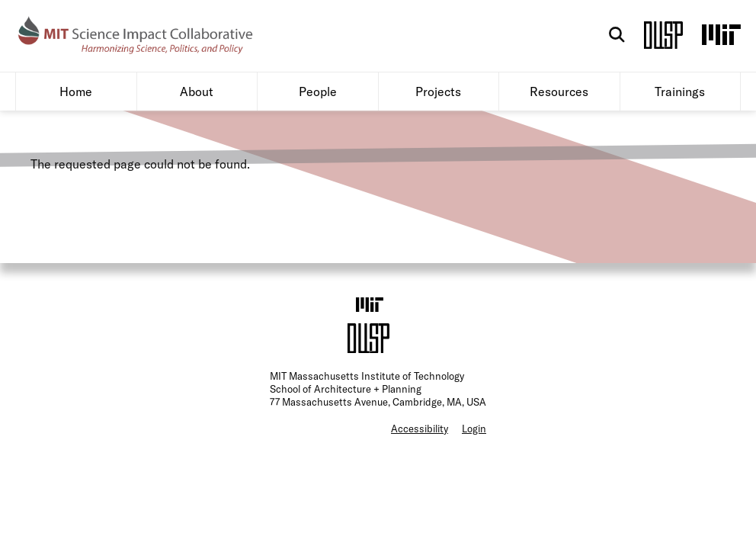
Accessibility (420, 457)
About (197, 120)
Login (474, 457)
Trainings (680, 120)
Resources (559, 120)
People (318, 120)
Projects (438, 120)
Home (76, 120)
